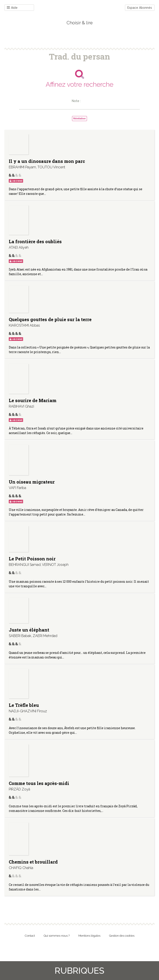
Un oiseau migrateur (32, 482)
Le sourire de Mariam (33, 400)
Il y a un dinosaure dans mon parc (47, 161)
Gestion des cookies (122, 936)
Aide (12, 8)
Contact (30, 936)
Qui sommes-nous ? (57, 936)
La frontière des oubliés (35, 241)
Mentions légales (89, 936)
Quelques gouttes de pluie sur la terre (50, 319)
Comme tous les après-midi (39, 783)
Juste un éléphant (29, 630)
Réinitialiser (80, 119)
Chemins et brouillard (33, 862)
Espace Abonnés (140, 8)
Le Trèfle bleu (24, 705)
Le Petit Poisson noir (32, 559)
